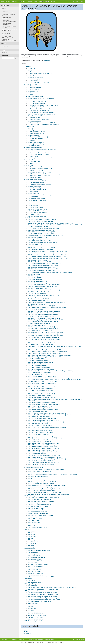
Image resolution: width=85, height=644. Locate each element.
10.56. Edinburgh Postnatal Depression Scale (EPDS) (42, 316)
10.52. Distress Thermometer (35, 309)
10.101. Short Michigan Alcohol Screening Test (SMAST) (42, 397)
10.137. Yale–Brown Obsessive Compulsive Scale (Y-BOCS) (43, 462)
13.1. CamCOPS (32, 531)
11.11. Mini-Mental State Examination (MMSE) (40, 487)
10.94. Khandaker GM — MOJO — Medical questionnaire (42, 385)
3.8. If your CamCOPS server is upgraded (38, 110)
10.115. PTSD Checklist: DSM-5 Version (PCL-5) (40, 424)
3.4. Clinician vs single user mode (36, 103)
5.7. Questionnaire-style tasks (35, 139)
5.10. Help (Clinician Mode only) (36, 144)
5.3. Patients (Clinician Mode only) (36, 132)
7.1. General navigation (34, 162)
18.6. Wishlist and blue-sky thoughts (37, 616)
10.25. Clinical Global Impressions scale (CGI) (40, 262)
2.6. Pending (31, 95)
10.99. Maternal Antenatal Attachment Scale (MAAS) (41, 394)
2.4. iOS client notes (33, 91)
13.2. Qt (30, 533)
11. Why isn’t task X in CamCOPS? (33, 468)
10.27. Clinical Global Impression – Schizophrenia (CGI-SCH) (44, 265)
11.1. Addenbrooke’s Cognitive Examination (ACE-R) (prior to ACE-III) (46, 470)
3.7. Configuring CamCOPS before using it (39, 109)
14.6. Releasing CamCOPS (35, 559)
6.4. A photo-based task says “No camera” (38, 155)
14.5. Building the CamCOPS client (37, 557)
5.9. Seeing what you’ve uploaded (36, 142)
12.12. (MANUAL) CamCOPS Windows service (40, 517)
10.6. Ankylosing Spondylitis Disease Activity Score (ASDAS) (43, 228)
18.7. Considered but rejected (35, 617)
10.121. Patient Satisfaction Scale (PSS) (38, 434)
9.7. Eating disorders (33, 191)
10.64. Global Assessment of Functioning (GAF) (40, 331)
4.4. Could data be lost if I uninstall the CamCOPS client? (42, 123)
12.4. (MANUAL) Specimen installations (38, 503)
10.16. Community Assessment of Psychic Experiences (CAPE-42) (45, 246)
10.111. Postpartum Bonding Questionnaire (39, 417)
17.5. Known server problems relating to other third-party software (45, 600)
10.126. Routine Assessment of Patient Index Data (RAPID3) (43, 443)
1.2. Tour (30, 70)
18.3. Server (31, 610)
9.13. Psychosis (32, 202)
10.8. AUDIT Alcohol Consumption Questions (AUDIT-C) (42, 232)
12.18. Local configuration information (37, 528)
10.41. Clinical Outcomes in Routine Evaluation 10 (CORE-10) (44, 290)
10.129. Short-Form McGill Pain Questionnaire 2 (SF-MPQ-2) (43, 448)
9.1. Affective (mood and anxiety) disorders (39, 181)
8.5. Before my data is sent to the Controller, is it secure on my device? (46, 174)
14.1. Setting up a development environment (39, 550)
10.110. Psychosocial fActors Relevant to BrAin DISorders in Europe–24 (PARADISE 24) (50, 415)
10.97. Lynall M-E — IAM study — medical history (40, 390)
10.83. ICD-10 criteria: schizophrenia (37, 366)
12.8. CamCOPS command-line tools (37, 510)
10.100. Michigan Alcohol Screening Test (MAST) (40, 396)
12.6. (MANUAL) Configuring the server (38, 506)
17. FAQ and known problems (32, 591)
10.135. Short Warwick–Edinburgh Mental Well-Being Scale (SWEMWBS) (47, 459)
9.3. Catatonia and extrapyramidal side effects (39, 184)
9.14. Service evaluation (34, 204)
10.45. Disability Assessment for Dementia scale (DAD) (42, 297)
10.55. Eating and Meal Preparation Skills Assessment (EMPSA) (44, 315)
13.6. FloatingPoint (32, 540)
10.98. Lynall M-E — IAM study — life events (39, 392)
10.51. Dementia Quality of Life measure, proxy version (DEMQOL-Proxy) (47, 308)
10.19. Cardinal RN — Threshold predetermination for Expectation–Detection (47, 251)
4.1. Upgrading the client (34, 118)
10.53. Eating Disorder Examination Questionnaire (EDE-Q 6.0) (44, 311)
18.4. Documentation (33, 612)
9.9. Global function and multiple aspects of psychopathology (43, 195)
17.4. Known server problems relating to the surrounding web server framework (48, 598)
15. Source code (29, 579)
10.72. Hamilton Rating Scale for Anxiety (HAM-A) (41, 345)
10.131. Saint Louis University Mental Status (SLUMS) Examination (45, 452)
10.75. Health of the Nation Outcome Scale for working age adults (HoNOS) (47, 352)
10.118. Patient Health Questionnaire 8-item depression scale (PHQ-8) (46, 429)
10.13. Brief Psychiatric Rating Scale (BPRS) (39, 241)
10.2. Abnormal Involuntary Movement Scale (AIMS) (41, 221)
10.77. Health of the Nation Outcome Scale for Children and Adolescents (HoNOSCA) (50, 355)
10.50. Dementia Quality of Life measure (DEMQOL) (41, 306)
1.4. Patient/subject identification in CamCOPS (40, 74)
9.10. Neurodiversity (33, 197)
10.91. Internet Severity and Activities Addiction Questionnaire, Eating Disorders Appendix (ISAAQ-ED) (54, 380)
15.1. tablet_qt (31, 580)
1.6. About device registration (35, 77)
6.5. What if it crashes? (34, 156)
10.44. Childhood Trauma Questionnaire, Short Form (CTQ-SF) (44, 295)
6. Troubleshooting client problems (33, 147)
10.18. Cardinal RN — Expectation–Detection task (41, 250)
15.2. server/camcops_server (35, 582)
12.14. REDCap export (33, 521)
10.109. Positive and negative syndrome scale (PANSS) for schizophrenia (47, 413)
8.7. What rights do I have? (35, 177)
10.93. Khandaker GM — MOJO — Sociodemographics (42, 383)
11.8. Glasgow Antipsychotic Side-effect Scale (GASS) (42, 482)
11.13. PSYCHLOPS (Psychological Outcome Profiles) (42, 491)
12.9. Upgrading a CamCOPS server (37, 512)
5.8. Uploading (31, 140)
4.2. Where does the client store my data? (38, 119)
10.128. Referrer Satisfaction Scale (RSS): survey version (42, 447)
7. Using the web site (30, 160)
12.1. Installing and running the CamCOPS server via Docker (43, 498)
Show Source (5, 53)
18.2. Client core (32, 608)
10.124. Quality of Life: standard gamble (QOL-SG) (41, 440)
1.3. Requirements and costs (35, 72)
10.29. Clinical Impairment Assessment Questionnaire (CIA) (43, 269)
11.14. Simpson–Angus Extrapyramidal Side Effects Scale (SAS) (44, 492)
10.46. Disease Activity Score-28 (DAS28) (38, 299)
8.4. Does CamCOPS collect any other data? (39, 172)
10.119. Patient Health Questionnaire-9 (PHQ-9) (40, 431)
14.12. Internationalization (34, 570)
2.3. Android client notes (34, 89)
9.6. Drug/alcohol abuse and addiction (37, 190)
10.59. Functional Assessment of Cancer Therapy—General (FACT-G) (46, 322)
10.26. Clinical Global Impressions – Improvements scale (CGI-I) (44, 264)
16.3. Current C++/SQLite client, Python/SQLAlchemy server (43, 589)
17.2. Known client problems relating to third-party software (43, 594)
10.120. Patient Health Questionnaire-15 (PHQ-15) (41, 433)
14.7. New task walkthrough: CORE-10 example (40, 561)
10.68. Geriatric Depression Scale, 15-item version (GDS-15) (43, 338)
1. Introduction (28, 67)
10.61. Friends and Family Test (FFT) (37, 325)
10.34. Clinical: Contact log (35, 278)
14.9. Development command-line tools (38, 565)
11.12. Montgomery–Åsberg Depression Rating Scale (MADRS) (44, 489)
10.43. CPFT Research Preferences (37, 294)
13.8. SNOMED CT (33, 543)
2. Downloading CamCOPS (31, 84)
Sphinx (60, 642)
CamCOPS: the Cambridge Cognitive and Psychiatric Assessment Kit (37, 1)
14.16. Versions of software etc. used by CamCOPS (41, 577)
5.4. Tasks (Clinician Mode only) (36, 133)
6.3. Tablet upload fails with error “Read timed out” (41, 153)
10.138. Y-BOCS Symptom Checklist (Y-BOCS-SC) (41, 464)
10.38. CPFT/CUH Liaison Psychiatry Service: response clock (44, 285)
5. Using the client (29, 126)
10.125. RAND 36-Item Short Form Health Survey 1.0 (41, 441)
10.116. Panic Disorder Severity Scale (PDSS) (40, 426)
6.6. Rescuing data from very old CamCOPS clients (41, 158)
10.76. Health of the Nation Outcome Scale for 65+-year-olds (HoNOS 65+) (47, 353)
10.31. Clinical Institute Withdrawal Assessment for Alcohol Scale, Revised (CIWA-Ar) (50, 272)
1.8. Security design (33, 81)
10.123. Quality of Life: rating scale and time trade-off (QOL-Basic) (45, 438)
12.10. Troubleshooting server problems (38, 513)
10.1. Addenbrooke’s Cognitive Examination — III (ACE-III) (43, 220)
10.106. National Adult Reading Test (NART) (39, 408)
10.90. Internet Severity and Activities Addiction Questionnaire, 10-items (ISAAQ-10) (49, 378)
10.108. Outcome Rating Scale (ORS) (37, 411)
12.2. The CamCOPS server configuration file (39, 499)
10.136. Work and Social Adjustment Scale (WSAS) (41, 461)
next (74, 1)
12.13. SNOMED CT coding (35, 519)
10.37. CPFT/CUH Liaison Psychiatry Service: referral (41, 283)
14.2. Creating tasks (33, 552)
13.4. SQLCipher (32, 536)
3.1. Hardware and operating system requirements (41, 98)
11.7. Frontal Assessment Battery (36, 480)
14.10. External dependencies (35, 566)
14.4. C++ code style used (34, 556)
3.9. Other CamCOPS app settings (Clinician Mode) (41, 112)
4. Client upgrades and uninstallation (34, 116)
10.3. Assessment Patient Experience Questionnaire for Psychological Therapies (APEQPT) (51, 223)
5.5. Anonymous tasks (33, 135)
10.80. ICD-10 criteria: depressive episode (39, 360)
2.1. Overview (31, 86)
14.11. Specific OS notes (34, 568)
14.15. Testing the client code (35, 575)
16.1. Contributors (32, 586)
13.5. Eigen (31, 538)
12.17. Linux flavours (33, 526)
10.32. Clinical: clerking (34, 274)
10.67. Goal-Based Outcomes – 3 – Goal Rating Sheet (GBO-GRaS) (45, 336)
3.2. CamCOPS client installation (36, 100)
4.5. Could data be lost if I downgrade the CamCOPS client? (43, 125)
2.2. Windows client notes (34, 88)
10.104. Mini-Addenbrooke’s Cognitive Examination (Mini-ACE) (44, 404)
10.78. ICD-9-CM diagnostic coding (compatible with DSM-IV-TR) (44, 357)
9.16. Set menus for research (35, 207)
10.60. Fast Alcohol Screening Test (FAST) (39, 323)
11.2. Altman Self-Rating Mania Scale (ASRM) (40, 471)
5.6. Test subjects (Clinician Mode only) (38, 137)
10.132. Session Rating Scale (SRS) (37, 454)
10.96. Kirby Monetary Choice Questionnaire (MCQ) (41, 389)
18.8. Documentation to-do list (35, 619)
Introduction (5, 47)
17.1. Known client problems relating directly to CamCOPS (43, 593)
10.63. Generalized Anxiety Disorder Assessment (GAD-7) (43, 329)
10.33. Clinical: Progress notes (36, 276)
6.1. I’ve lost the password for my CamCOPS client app (42, 149)
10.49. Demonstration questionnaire (37, 304)
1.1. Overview (31, 68)
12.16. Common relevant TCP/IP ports (37, 524)
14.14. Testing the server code (35, 573)
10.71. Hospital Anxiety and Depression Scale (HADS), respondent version (47, 343)
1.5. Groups (31, 75)
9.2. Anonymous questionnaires (36, 183)
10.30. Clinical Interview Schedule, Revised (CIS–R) (41, 271)
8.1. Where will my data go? (35, 167)
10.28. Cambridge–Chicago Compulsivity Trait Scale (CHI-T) (43, 267)
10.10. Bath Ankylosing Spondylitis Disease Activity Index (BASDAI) (45, 236)
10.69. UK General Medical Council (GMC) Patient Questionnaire (44, 339)
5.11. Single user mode (34, 146)
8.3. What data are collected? (35, 170)
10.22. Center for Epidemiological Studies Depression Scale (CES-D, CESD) (47, 257)
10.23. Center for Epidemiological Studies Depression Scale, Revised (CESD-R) (48, 258)
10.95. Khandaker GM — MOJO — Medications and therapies (44, 387)
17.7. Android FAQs (33, 603)
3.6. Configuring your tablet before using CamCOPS (41, 107)
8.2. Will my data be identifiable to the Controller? (40, 169)
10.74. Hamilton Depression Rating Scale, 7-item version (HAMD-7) (45, 350)
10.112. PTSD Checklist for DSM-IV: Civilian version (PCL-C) (43, 418)
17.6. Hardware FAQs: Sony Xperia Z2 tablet (39, 601)
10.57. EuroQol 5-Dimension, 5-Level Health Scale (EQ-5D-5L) (44, 318)
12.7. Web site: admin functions (36, 508)
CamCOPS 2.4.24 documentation (9, 1)
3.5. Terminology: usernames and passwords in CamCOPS (43, 105)
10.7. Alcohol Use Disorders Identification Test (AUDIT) (42, 230)
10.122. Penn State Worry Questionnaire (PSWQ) (40, 436)
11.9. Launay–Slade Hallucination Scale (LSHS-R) (41, 484)
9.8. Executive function (33, 193)
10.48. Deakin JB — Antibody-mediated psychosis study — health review (46, 302)
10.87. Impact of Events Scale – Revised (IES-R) (40, 373)
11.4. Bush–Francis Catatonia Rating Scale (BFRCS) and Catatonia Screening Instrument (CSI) (52, 475)
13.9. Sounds (31, 545)
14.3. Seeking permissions (34, 554)
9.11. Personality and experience (36, 199)
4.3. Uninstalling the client (34, 121)
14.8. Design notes (32, 563)
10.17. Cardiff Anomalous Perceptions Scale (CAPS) (41, 248)
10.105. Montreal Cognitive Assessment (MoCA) (40, 406)
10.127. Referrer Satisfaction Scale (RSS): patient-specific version (45, 445)
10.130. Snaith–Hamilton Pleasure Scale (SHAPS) (41, 450)
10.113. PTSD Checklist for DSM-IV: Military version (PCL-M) (43, 420)
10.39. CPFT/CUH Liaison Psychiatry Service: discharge (42, 287)
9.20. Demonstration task (34, 214)
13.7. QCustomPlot (33, 542)
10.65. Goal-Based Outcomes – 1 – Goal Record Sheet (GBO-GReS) (46, 332)
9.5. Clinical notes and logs (35, 188)
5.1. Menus (30, 128)
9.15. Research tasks (33, 206)
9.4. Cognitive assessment (34, 186)
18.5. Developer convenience (35, 614)
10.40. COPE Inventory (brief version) (37, 288)
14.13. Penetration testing (34, 572)
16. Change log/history (30, 584)
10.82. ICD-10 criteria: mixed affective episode (40, 364)
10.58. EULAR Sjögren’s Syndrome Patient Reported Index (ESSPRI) (46, 320)
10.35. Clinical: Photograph (35, 279)
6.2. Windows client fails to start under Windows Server (42, 151)
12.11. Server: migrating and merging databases (40, 515)
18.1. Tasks (31, 607)
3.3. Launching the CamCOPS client (37, 102)
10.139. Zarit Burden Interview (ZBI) (37, 466)
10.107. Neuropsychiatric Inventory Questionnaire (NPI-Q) (43, 410)
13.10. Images (31, 547)
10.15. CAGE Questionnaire (35, 244)
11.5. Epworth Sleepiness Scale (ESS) (38, 477)
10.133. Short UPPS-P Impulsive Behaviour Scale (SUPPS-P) (44, 455)
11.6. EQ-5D (31, 478)
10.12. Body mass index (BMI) (35, 239)
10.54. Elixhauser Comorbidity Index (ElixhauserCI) (41, 313)
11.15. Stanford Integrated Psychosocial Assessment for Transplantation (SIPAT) (48, 494)
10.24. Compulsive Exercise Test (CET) (38, 260)
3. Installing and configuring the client (34, 96)
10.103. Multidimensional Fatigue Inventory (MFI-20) (41, 403)
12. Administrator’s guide (31, 496)
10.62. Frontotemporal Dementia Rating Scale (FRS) (41, 327)
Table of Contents (5, 5)
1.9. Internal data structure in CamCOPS (38, 82)
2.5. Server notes (32, 93)
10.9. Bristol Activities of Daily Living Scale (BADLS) (41, 234)
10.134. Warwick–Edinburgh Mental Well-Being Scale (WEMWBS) (45, 457)
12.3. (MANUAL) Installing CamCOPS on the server (41, 501)
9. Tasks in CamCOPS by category (33, 179)
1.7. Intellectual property (34, 79)
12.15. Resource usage (34, 522)
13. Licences (28, 529)
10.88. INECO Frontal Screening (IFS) (37, 374)
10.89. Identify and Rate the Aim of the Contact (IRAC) (42, 376)
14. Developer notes (30, 549)
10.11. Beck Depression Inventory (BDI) (38, 237)
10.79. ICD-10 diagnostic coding (36, 359)
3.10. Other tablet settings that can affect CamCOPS (41, 114)
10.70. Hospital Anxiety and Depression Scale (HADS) (42, 341)
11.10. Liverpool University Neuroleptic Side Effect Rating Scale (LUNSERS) (47, 485)
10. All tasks (27, 218)
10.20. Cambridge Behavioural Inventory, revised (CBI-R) (42, 253)
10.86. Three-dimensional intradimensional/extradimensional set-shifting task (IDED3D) (50, 371)
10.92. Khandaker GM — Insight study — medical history (42, 382)
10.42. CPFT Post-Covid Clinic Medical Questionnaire (41, 292)
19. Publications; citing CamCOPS (33, 621)
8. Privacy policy (29, 165)
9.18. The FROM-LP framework (36, 211)
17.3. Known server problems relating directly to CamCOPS (43, 596)
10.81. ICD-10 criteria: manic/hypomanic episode (40, 362)
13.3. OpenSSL (32, 535)
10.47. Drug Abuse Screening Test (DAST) (39, 301)
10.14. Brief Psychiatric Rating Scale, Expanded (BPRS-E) (43, 243)
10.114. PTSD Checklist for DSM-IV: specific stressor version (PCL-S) (46, 422)
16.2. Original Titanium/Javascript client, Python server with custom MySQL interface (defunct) (52, 587)
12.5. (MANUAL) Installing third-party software (40, 505)
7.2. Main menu (32, 163)
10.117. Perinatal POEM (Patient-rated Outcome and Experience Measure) (47, 427)
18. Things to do (29, 605)
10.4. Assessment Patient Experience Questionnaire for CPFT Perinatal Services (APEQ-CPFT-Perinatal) (55, 225)
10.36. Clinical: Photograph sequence (37, 281)
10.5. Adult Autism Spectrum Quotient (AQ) (39, 227)
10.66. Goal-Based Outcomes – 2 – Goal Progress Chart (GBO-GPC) (46, 334)
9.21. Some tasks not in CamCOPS (37, 216)
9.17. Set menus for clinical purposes (37, 209)
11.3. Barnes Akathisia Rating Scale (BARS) (39, 473)
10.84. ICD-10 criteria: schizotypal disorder (39, 367)
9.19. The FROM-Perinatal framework (37, 213)
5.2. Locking (31, 130)
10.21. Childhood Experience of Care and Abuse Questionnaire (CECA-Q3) (47, 255)
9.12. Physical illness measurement (37, 200)
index (83, 1)
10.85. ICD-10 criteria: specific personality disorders (41, 369)
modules (78, 1)
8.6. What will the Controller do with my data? (39, 176)
